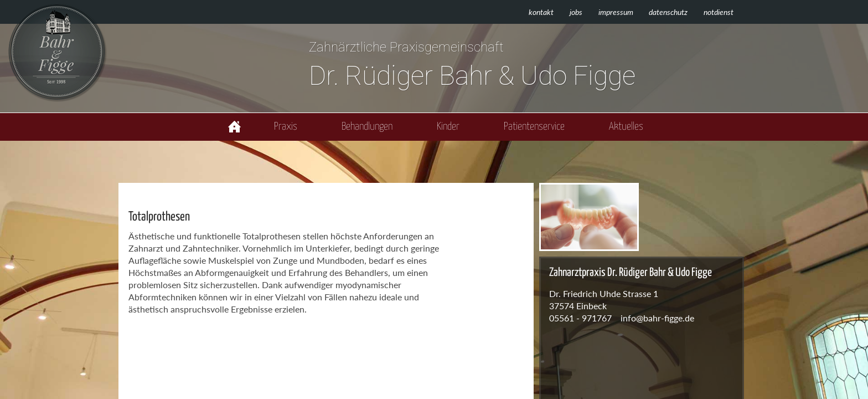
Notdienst (719, 12)
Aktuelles (626, 127)
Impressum (616, 12)
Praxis (286, 127)
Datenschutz (668, 12)
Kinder (448, 127)
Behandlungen (367, 127)
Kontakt (541, 12)
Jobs (576, 12)
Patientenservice (534, 127)
